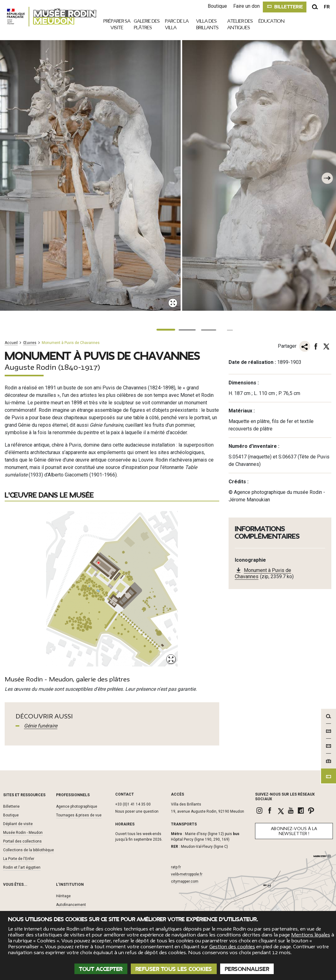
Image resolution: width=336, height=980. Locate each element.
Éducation (272, 21)
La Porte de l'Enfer (19, 858)
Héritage (63, 895)
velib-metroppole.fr (187, 874)
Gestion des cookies (232, 947)
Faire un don (242, 6)
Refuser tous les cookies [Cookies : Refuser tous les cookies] (174, 969)
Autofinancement (71, 904)
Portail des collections (22, 841)
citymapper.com (185, 881)
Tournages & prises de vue (79, 815)
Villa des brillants (207, 24)
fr (327, 7)
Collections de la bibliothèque (28, 849)
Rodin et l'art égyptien (22, 867)
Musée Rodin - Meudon (23, 832)
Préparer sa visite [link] (117, 25)
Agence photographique (77, 806)
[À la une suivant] (327, 178)
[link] (260, 810)
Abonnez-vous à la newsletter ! (294, 831)
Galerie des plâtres (147, 24)
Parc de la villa (177, 24)
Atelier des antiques (240, 24)
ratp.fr (176, 866)
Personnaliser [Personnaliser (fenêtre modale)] (247, 969)
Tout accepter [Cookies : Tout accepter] (101, 969)
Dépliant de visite (18, 823)
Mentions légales (311, 935)
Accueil (11, 343)
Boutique (213, 6)
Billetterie (11, 806)
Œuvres (30, 343)
